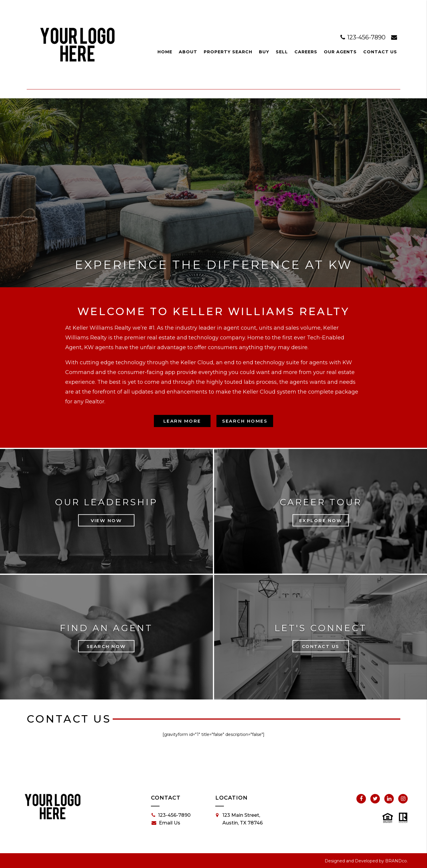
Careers (306, 52)
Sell (282, 52)
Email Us (166, 823)
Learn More (182, 421)
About (188, 52)
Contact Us (380, 52)
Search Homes (245, 421)
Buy (264, 52)
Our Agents (340, 52)
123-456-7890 (364, 37)
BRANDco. (396, 861)
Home (165, 52)
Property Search (228, 52)
